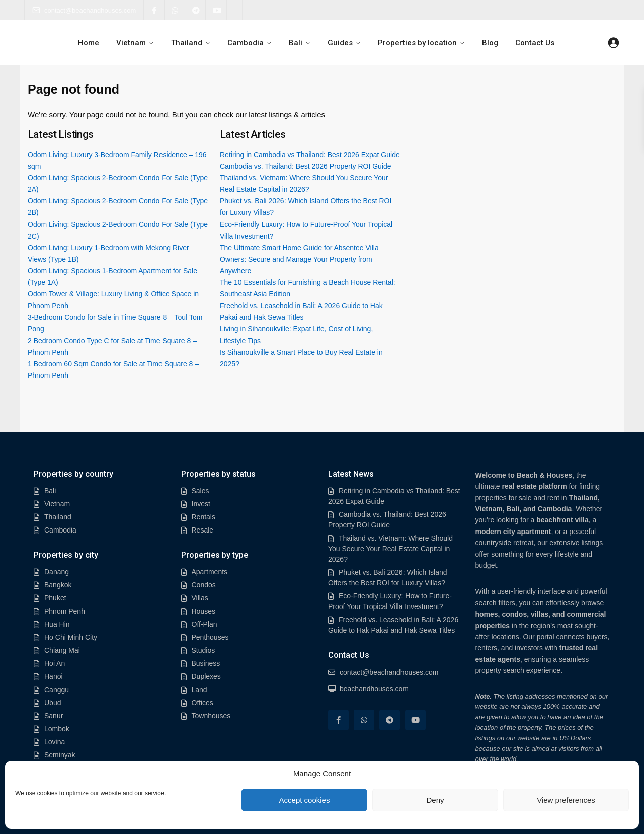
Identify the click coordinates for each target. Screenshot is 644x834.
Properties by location (416, 43)
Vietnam (133, 43)
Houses (204, 611)
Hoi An (55, 663)
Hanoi (54, 676)
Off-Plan (205, 624)
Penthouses (210, 637)
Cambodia (246, 43)
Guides (340, 43)
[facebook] (154, 10)
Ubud (53, 703)
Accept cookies (305, 800)
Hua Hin (57, 624)
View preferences (566, 800)
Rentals (204, 517)
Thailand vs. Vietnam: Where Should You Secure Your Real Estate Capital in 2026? (390, 549)
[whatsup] (175, 10)
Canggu (57, 690)
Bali (296, 43)
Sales (200, 491)
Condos (204, 585)
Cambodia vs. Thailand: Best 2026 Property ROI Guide (306, 166)
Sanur (54, 716)
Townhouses (211, 716)
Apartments (210, 572)
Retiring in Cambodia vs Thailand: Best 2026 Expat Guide (310, 155)
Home (91, 43)
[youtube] (216, 10)
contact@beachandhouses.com (84, 10)
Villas (200, 598)
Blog (489, 43)
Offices (203, 703)
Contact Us (533, 43)
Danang (57, 572)
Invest (201, 504)
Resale (203, 530)
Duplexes (206, 676)
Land (199, 690)
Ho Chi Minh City (71, 637)
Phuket (55, 598)
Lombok (57, 729)
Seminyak (60, 755)
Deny (435, 800)
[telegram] (195, 10)
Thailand (188, 43)
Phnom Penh (65, 611)
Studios (204, 650)
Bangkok (58, 585)
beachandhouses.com (374, 689)
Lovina (55, 742)
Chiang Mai (62, 650)
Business (206, 663)
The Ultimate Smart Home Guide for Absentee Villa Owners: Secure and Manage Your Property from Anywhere (299, 259)
